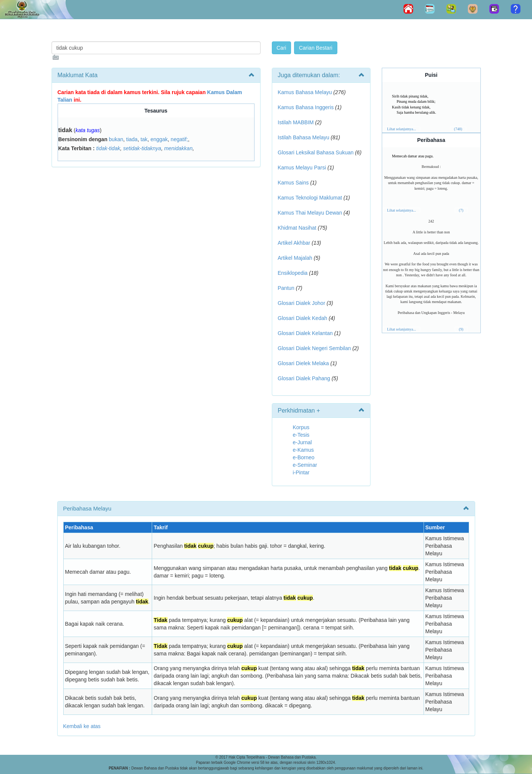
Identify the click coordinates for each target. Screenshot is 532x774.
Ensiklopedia (293, 273)
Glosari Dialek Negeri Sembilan (315, 348)
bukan (116, 139)
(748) (458, 129)
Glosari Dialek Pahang (304, 378)
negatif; (179, 139)
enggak (159, 139)
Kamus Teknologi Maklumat (310, 198)
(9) (461, 329)
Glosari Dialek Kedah (303, 318)
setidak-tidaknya (142, 148)
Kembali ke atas (82, 726)
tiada (132, 139)
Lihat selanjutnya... (402, 129)
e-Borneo (304, 457)
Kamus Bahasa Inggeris (306, 107)
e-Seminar (305, 465)
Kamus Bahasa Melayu (306, 92)
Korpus (301, 427)
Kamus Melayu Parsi (302, 168)
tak (144, 139)
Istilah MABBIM (296, 122)
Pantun (286, 288)
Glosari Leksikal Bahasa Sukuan (316, 152)
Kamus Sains (293, 183)
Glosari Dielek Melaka (303, 363)
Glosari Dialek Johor (302, 303)
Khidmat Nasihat (297, 228)
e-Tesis (301, 435)
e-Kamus (303, 450)
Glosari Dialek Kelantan (305, 333)
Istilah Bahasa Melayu (304, 137)
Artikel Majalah (295, 258)
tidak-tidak (108, 148)
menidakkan (178, 148)
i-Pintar (301, 472)
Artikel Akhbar (294, 243)
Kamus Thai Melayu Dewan (310, 213)
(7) (461, 210)
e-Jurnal (303, 442)
